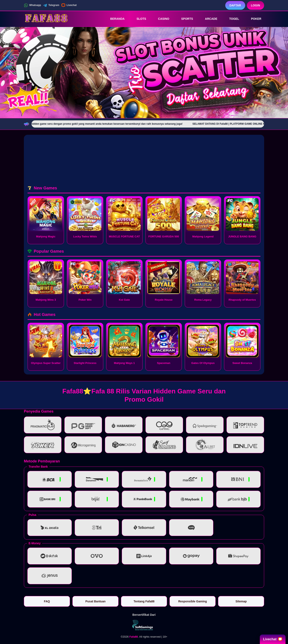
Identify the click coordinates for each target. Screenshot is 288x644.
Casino (161, 19)
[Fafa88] (46, 19)
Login (255, 5)
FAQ (47, 601)
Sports (184, 19)
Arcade (208, 19)
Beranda (115, 19)
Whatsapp (32, 5)
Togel (231, 19)
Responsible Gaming (192, 601)
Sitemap (241, 601)
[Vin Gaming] (144, 625)
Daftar (235, 5)
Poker (253, 19)
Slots (139, 19)
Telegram (51, 5)
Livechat (69, 5)
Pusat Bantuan (95, 601)
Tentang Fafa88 (144, 601)
